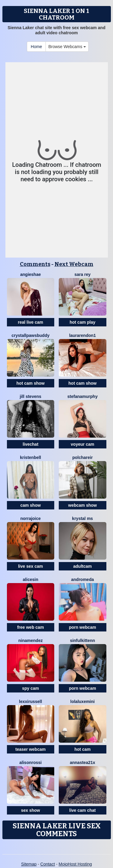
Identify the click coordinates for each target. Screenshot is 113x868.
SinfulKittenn (82, 640)
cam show (30, 505)
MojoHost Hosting (75, 864)
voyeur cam (83, 444)
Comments (35, 264)
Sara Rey (83, 274)
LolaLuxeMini (82, 701)
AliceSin (31, 579)
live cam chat (83, 810)
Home (36, 47)
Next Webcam (74, 264)
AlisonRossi (30, 763)
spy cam (30, 688)
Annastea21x (83, 763)
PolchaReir (83, 457)
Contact (48, 864)
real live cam (30, 322)
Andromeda (82, 579)
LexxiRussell (30, 701)
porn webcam (83, 627)
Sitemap (29, 864)
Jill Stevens (30, 396)
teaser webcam (30, 749)
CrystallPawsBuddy (30, 335)
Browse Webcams (67, 47)
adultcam (82, 566)
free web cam (31, 627)
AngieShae (30, 274)
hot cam (83, 749)
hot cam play (83, 322)
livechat (30, 444)
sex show (31, 810)
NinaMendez (31, 640)
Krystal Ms (82, 518)
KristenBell (30, 457)
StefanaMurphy (83, 396)
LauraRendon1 (82, 335)
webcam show (82, 505)
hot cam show (31, 383)
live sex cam (31, 566)
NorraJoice (30, 518)
